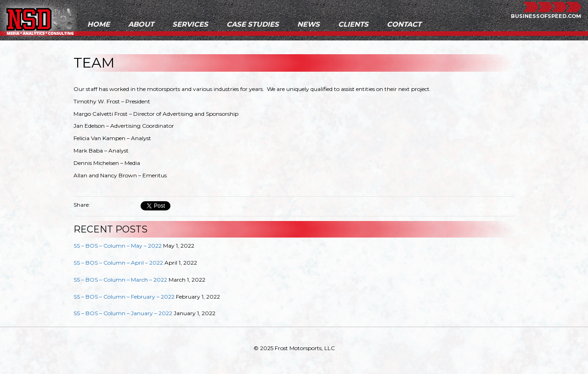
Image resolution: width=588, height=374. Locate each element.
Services (190, 24)
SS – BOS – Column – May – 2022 (118, 246)
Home (99, 24)
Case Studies (253, 24)
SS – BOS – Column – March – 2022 (120, 280)
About (141, 24)
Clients (353, 24)
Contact (404, 24)
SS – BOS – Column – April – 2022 (118, 263)
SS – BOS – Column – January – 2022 (123, 313)
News (308, 24)
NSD (40, 20)
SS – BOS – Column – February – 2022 (124, 297)
